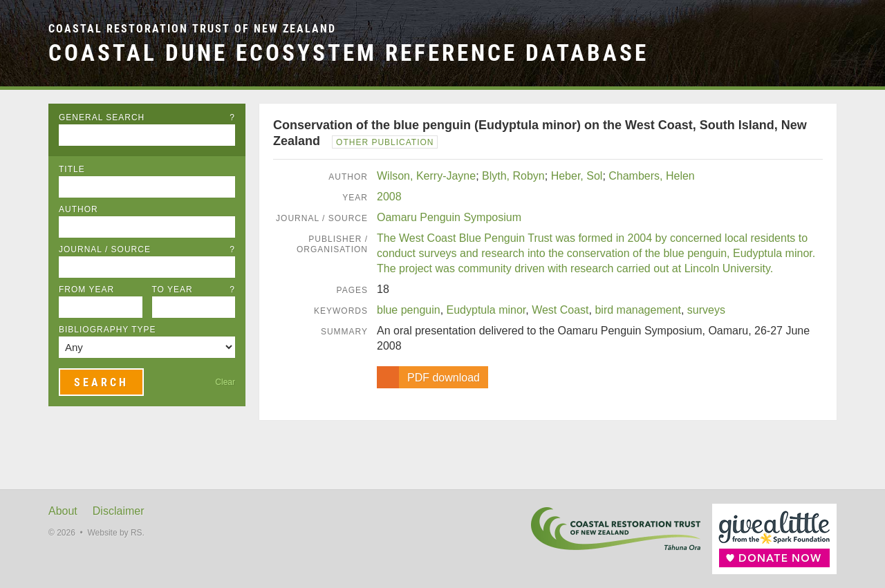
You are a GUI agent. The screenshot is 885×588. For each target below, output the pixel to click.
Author (78, 209)
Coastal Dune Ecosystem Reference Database (348, 53)
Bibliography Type (108, 330)
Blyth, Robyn (513, 176)
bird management (638, 310)
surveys (706, 310)
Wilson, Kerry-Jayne (426, 176)
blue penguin (409, 310)
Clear (225, 382)
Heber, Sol (577, 176)
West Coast (560, 310)
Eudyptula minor (486, 310)
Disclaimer (119, 511)
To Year (194, 290)
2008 (389, 197)
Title (72, 169)
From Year (86, 290)
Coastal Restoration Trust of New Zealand (192, 29)
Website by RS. (115, 533)
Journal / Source (147, 249)
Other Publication (385, 142)
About (63, 511)
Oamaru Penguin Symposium (449, 217)
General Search (147, 117)
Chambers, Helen (652, 176)
